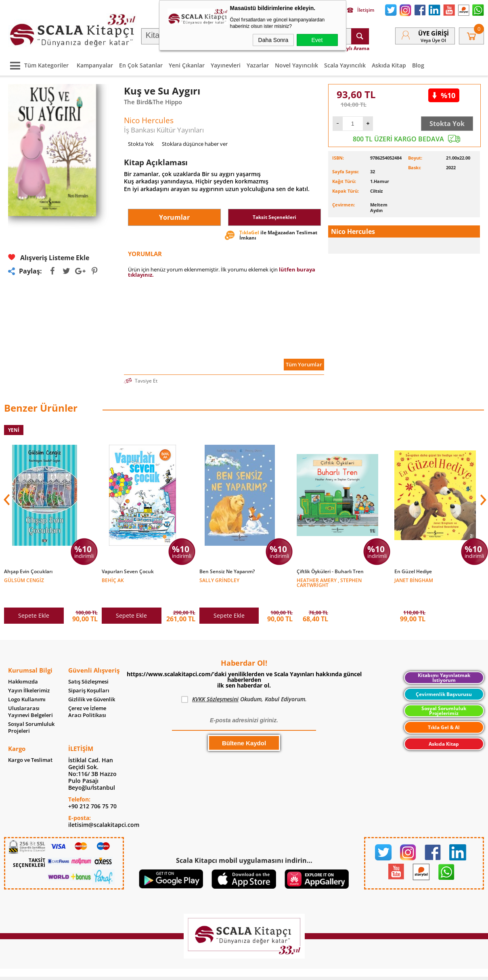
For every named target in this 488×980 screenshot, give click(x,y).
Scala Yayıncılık (345, 65)
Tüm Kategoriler (37, 65)
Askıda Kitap (389, 65)
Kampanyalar (95, 65)
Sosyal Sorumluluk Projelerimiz (444, 694)
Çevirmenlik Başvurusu (444, 677)
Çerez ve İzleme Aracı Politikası (87, 695)
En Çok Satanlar (141, 65)
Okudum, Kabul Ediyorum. (244, 682)
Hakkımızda (23, 665)
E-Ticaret (220, 970)
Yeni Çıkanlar (187, 65)
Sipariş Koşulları (89, 674)
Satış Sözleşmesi (88, 665)
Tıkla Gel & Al (444, 710)
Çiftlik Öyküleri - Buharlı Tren (330, 572)
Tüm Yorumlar (304, 364)
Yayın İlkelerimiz (29, 674)
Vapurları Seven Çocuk (128, 572)
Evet (317, 40)
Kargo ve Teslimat (30, 743)
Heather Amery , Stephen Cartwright (329, 582)
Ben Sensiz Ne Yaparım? (227, 572)
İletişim (361, 10)
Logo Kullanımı (27, 682)
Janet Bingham (414, 580)
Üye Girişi (434, 33)
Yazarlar (258, 65)
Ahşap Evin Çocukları (28, 572)
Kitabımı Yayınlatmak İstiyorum (444, 661)
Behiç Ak (113, 580)
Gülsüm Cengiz (24, 580)
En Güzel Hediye (413, 572)
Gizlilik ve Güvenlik (92, 682)
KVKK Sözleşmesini (215, 682)
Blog (418, 65)
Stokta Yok (447, 124)
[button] (482, 494)
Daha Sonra (273, 40)
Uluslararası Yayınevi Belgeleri (30, 695)
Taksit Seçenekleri (274, 217)
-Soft (202, 970)
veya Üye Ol (433, 40)
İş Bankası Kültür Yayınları (164, 130)
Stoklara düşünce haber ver (195, 144)
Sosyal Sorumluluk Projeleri (31, 711)
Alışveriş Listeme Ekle (49, 258)
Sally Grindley (219, 580)
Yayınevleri (226, 65)
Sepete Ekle (34, 598)
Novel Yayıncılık (296, 65)
